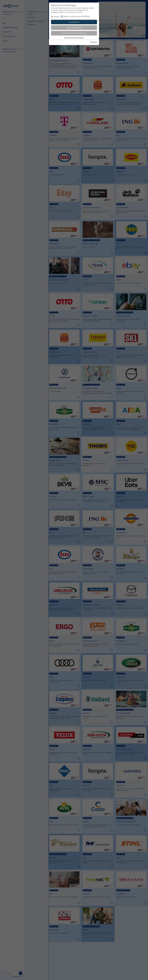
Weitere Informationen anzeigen (74, 38)
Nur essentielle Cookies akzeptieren (74, 33)
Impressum (94, 42)
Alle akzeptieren (74, 22)
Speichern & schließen (74, 28)
